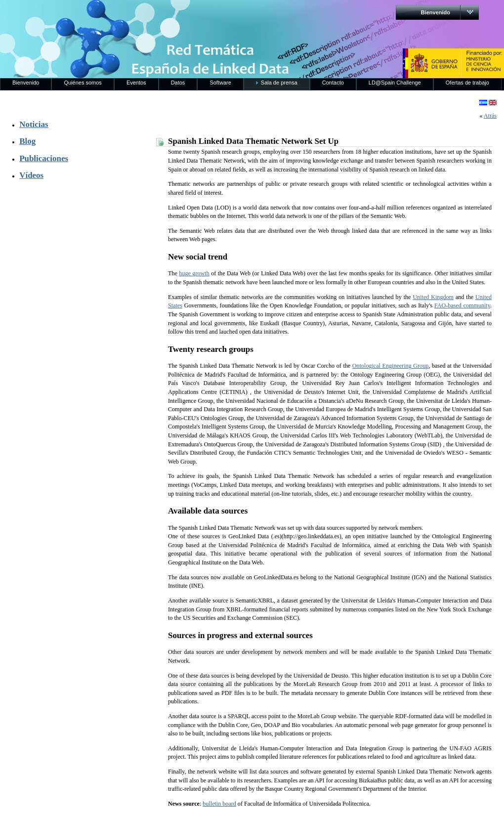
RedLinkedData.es (103, 15)
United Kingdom (433, 297)
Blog (27, 141)
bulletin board (219, 804)
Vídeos (31, 175)
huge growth (194, 273)
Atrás (490, 116)
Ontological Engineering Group (390, 366)
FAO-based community (462, 305)
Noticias (34, 124)
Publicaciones (44, 158)
